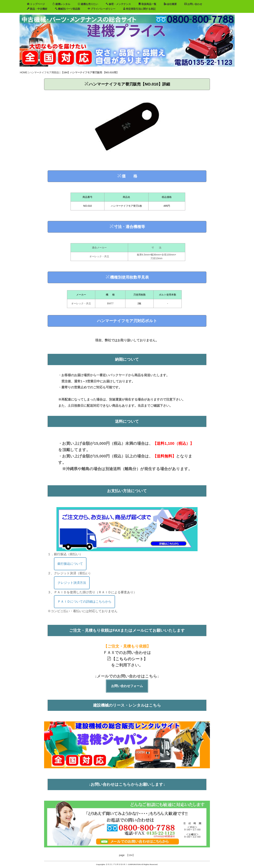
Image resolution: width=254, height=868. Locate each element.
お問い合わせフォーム (127, 686)
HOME (24, 72)
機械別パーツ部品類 (67, 9)
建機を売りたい (88, 4)
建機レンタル (61, 4)
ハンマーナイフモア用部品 (44, 72)
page (122, 855)
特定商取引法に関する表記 (139, 9)
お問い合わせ (193, 4)
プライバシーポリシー (102, 9)
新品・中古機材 (37, 9)
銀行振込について (70, 564)
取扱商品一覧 (147, 4)
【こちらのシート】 (127, 659)
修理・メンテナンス (118, 4)
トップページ (36, 4)
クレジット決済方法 (72, 583)
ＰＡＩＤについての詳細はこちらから (84, 602)
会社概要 (170, 4)
